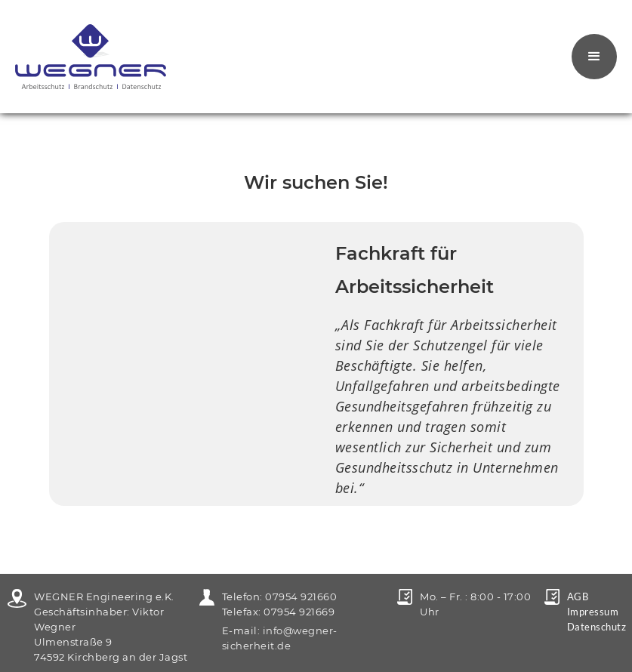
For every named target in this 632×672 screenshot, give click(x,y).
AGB (578, 596)
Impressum (593, 612)
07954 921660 (301, 596)
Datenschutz (597, 627)
